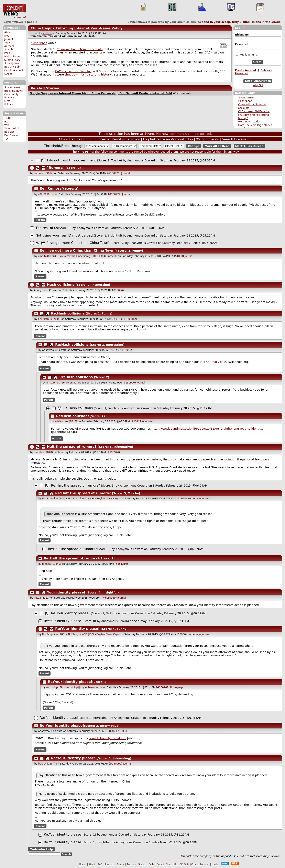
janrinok (47, 33)
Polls (7, 53)
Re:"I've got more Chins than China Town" (78, 251)
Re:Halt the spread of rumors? (76, 485)
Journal (125, 173)
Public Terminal (247, 54)
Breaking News (13, 91)
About (8, 32)
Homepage (194, 499)
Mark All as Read (217, 146)
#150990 (129, 383)
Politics (9, 104)
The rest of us (47, 228)
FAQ (7, 36)
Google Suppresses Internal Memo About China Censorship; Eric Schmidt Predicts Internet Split (101, 93)
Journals (9, 39)
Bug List (9, 132)
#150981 (121, 319)
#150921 (114, 173)
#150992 (116, 764)
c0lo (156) (44, 194)
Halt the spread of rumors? (72, 447)
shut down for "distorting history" (89, 74)
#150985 (127, 350)
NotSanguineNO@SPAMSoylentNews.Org (93, 499)
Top (190, 139)
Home (82, 864)
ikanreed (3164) (44, 173)
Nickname (242, 35)
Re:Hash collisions (68, 313)
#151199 (137, 421)
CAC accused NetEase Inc (254, 111)
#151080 (177, 256)
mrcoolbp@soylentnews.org (83, 687)
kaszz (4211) (42, 598)
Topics (8, 43)
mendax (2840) (43, 452)
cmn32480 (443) (48, 256)
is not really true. (215, 362)
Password (242, 44)
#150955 (180, 499)
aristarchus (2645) (49, 319)
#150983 (123, 731)
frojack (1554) (47, 764)
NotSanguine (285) (54, 499)
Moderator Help (41, 849)
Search (9, 50)
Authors (9, 46)
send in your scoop (216, 22)
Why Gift (258, 85)
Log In (8, 74)
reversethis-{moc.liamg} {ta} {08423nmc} (88, 256)
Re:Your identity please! (70, 613)
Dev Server (11, 135)
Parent (40, 220)
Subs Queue (12, 63)
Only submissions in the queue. (257, 22)
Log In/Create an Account (164, 139)
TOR (7, 139)
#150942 (119, 290)
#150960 (180, 634)
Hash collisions (61, 285)
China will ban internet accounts (80, 49)
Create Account (14, 70)
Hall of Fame (12, 57)
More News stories (249, 122)
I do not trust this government (72, 160)
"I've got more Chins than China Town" (78, 243)
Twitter (8, 118)
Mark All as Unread (249, 146)
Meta (7, 101)
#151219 (121, 564)
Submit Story (12, 60)
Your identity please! (66, 592)
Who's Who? (12, 129)
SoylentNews (14, 11)
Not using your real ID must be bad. (65, 235)
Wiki (7, 125)
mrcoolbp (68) (55, 687)
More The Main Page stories (255, 125)
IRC (6, 122)
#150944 (113, 452)
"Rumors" (56, 168)
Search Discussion (237, 139)
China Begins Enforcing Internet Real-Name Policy (76, 28)
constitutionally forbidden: (108, 738)
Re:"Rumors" (51, 188)
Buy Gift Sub (12, 67)
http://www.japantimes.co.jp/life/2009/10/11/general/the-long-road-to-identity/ (207, 429)
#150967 (163, 687)
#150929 (115, 194)
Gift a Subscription (258, 81)
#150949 (110, 598)
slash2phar (245, 101)
